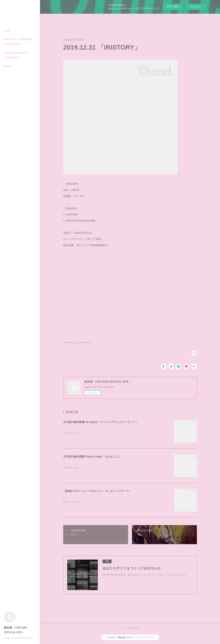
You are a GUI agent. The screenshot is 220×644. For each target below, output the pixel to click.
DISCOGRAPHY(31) (83, 343)
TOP (7, 31)
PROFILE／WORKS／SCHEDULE (19, 42)
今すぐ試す (173, 7)
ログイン (196, 7)
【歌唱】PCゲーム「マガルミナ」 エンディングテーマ (96, 491)
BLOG (8, 66)
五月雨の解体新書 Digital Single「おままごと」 (92, 457)
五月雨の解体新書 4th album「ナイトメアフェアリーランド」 (101, 422)
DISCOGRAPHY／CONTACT (17, 55)
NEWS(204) (68, 343)
